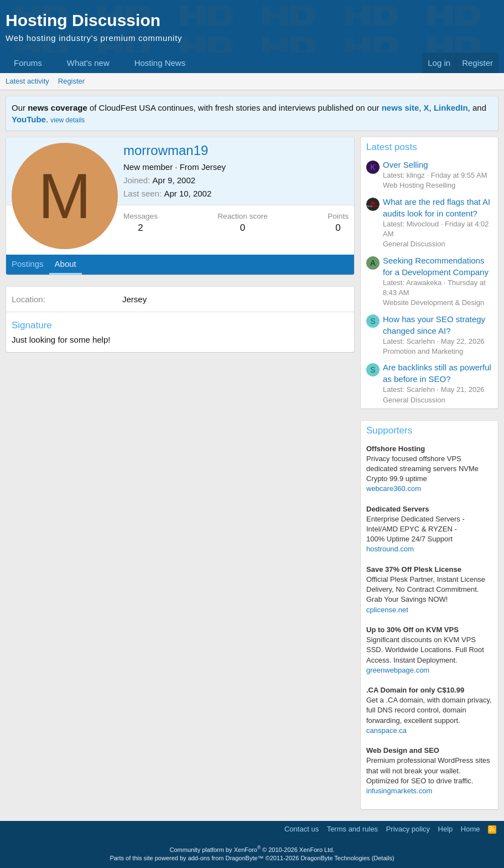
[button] (51, 63)
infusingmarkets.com (399, 791)
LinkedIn (451, 108)
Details (383, 858)
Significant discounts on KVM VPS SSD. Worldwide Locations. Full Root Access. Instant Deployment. (425, 650)
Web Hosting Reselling (419, 185)
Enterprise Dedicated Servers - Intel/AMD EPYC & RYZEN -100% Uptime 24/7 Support (415, 529)
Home (471, 829)
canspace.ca (386, 730)
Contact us (302, 829)
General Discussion (414, 244)
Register (71, 81)
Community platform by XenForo (252, 850)
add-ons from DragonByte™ (226, 858)
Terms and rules (352, 829)
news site (401, 108)
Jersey (214, 167)
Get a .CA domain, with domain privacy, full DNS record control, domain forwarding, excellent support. (429, 710)
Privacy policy (408, 829)
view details (67, 120)
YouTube (29, 119)
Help (446, 829)
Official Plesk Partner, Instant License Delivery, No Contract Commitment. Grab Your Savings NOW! (426, 589)
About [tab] (66, 264)
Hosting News (160, 63)
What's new (88, 63)
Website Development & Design (433, 303)
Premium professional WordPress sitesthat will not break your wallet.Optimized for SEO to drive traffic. (428, 770)
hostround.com (390, 549)
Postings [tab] (28, 264)
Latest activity (27, 81)
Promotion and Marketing (423, 351)
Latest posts (392, 147)
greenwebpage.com (398, 670)
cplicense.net (387, 610)
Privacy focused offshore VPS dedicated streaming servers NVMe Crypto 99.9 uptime (422, 469)
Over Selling (406, 165)
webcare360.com (394, 489)
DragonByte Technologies (335, 858)
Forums (28, 63)
